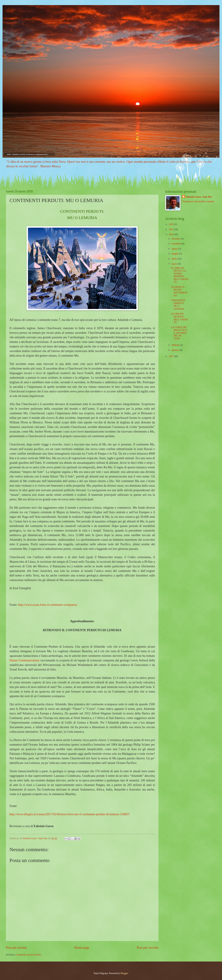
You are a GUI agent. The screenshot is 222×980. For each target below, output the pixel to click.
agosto (175, 249)
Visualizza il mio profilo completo (198, 201)
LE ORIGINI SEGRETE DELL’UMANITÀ (179, 318)
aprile (175, 259)
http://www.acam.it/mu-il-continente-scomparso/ (48, 605)
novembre (177, 244)
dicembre (176, 239)
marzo (175, 264)
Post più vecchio (148, 948)
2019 (171, 229)
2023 (171, 224)
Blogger (124, 973)
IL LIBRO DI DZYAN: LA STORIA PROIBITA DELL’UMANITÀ (179, 275)
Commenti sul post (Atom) (29, 955)
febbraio (176, 345)
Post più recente (16, 948)
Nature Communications (24, 660)
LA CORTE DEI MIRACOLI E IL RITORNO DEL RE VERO (179, 333)
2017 (171, 356)
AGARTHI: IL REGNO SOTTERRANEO (179, 291)
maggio (175, 254)
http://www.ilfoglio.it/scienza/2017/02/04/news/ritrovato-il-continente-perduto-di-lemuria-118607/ (70, 814)
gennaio (176, 350)
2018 (171, 234)
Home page (82, 948)
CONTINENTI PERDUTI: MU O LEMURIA (178, 305)
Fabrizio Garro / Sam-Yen (199, 197)
